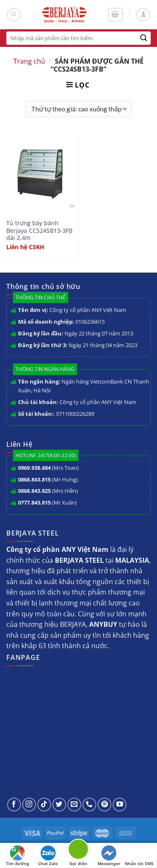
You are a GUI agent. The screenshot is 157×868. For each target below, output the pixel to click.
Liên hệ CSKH (25, 247)
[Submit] (144, 38)
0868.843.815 (34, 479)
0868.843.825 (34, 491)
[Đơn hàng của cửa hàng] (78, 109)
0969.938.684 (34, 468)
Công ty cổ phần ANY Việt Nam (88, 310)
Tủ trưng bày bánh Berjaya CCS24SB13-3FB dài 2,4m (39, 231)
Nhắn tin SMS (139, 856)
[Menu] (14, 15)
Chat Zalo (48, 856)
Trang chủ (29, 61)
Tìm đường (18, 856)
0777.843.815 (34, 502)
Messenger (109, 856)
